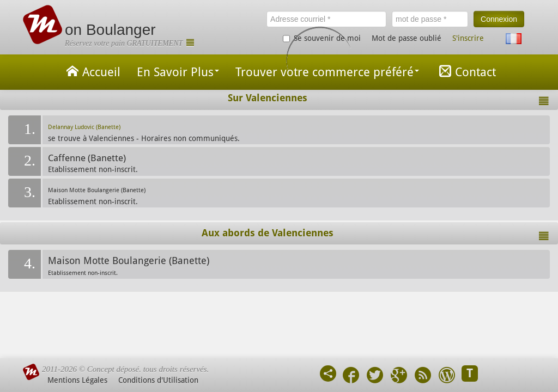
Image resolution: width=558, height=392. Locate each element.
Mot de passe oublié (407, 38)
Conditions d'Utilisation (158, 380)
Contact (466, 71)
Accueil (92, 71)
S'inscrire (468, 38)
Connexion (499, 19)
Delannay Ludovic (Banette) (84, 127)
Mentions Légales (77, 380)
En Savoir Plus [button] (178, 72)
